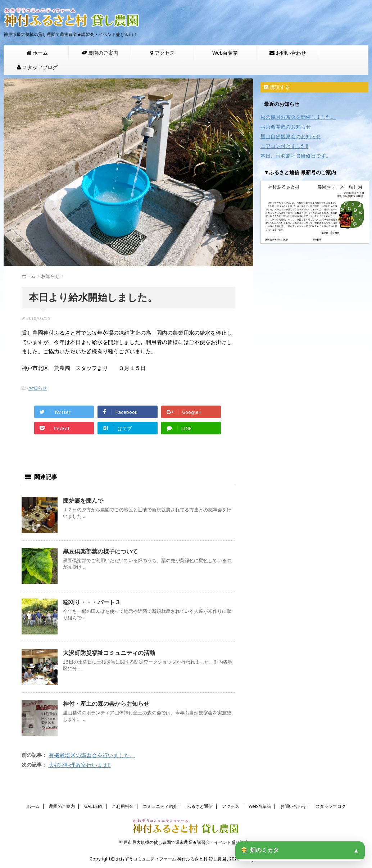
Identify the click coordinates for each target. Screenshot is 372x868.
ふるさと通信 (200, 806)
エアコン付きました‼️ (284, 146)
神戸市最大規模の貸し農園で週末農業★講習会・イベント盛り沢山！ (186, 842)
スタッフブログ (331, 806)
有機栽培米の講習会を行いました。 (92, 755)
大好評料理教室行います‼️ (80, 765)
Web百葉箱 (225, 53)
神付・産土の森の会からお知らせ (106, 704)
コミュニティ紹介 (160, 806)
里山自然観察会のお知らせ (291, 136)
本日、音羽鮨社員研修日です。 (296, 156)
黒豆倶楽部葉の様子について (100, 551)
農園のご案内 (62, 806)
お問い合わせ (293, 806)
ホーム (33, 806)
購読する (277, 87)
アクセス (231, 806)
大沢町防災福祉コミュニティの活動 (109, 653)
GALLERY (93, 806)
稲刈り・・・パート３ (92, 602)
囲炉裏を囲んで (83, 501)
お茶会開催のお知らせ (286, 127)
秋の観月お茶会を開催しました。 (298, 117)
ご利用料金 (123, 806)
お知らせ (38, 388)
